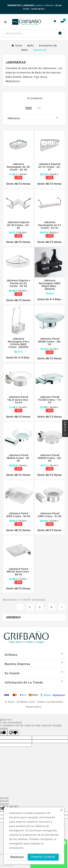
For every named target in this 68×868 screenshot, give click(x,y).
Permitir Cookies (43, 857)
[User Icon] (55, 22)
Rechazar (17, 857)
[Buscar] (29, 33)
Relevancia (34, 118)
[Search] (60, 33)
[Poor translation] (13, 733)
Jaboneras (13, 617)
